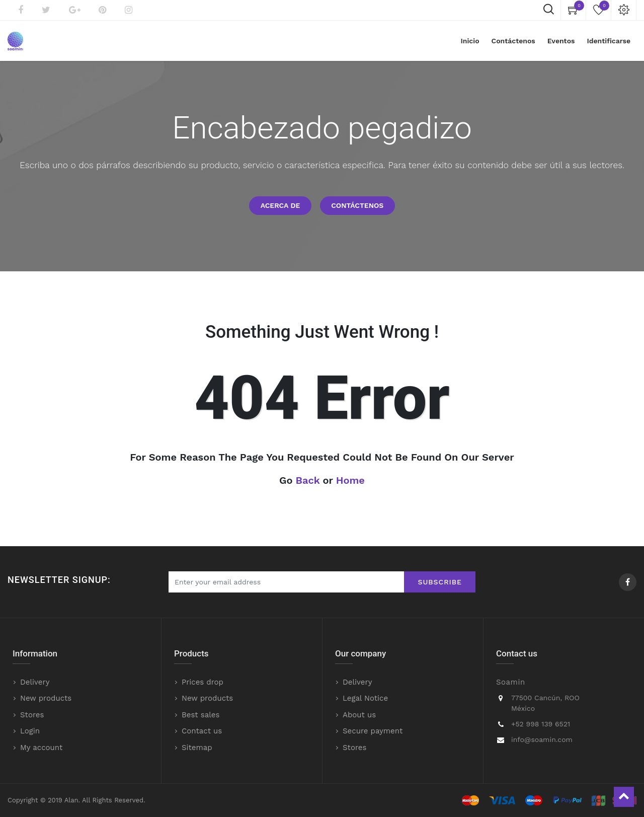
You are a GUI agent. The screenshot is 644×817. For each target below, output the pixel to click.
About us (359, 715)
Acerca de (280, 205)
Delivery (35, 682)
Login (30, 731)
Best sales (200, 715)
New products (46, 698)
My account (41, 748)
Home (350, 480)
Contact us (202, 731)
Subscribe (440, 582)
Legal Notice (365, 698)
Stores (32, 715)
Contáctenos (357, 205)
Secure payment (373, 731)
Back (308, 480)
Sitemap (197, 748)
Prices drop (203, 682)
